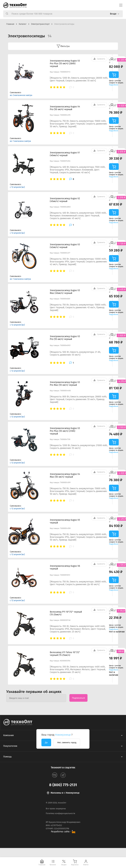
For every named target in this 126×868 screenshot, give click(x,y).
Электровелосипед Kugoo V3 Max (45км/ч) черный (65, 292)
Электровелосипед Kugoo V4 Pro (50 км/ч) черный (65, 108)
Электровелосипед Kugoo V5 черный (65, 521)
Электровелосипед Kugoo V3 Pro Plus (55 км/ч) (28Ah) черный (65, 64)
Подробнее (114, 85)
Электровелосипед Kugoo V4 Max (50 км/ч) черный (65, 475)
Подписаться (78, 698)
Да (46, 742)
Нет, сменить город (67, 742)
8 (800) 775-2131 (63, 785)
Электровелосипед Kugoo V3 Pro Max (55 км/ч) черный (65, 384)
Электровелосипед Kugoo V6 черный (65, 567)
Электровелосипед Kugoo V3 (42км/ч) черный (65, 246)
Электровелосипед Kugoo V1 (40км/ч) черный (65, 154)
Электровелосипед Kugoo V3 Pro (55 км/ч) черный (65, 338)
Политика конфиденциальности (60, 813)
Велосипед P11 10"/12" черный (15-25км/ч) (66, 613)
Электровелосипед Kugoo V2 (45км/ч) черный (65, 200)
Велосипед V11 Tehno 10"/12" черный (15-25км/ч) (65, 654)
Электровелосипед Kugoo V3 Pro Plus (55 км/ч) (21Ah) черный (65, 431)
